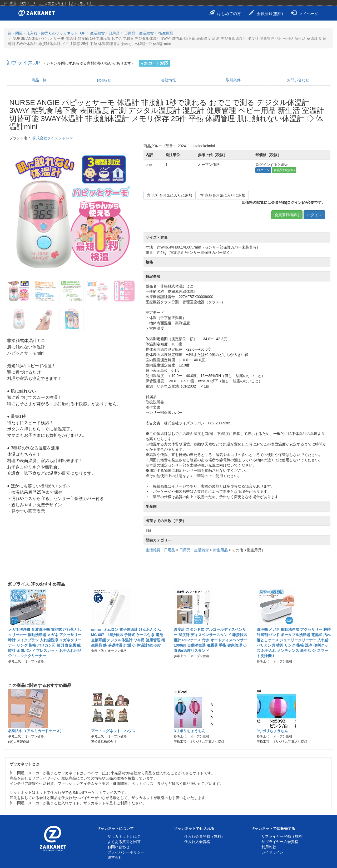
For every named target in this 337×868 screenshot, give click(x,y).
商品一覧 (39, 80)
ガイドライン (272, 852)
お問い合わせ (298, 80)
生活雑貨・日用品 (105, 33)
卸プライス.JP (24, 63)
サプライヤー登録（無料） (284, 836)
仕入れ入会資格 (197, 842)
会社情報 (168, 80)
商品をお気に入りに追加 (223, 195)
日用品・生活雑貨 (139, 33)
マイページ (305, 13)
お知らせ (104, 80)
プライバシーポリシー (126, 852)
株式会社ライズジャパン (53, 138)
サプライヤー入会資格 (280, 842)
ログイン (263, 170)
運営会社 (115, 857)
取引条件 (233, 80)
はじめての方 (225, 13)
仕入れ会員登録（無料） (205, 836)
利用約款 (269, 847)
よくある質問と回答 (124, 842)
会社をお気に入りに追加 (170, 195)
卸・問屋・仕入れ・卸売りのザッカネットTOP (47, 33)
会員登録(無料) (266, 13)
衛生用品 (166, 33)
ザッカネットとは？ (124, 836)
